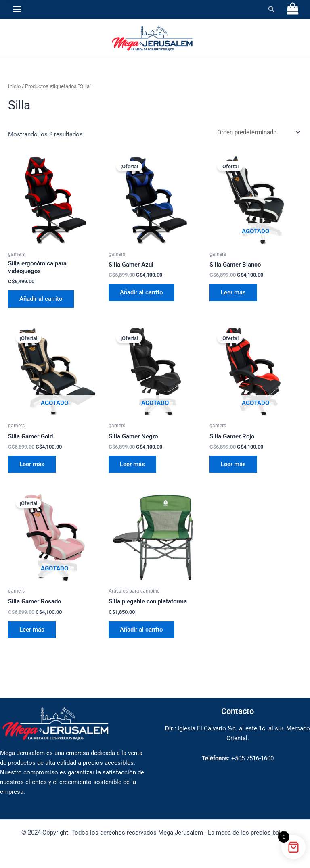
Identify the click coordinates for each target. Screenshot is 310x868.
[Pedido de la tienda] (258, 132)
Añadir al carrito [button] (41, 299)
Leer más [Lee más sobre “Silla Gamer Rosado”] (32, 630)
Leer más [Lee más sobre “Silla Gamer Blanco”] (233, 292)
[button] (272, 9)
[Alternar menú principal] (17, 9)
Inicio (14, 86)
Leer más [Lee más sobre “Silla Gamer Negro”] (132, 464)
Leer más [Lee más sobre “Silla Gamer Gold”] (32, 464)
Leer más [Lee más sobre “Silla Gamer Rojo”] (233, 464)
